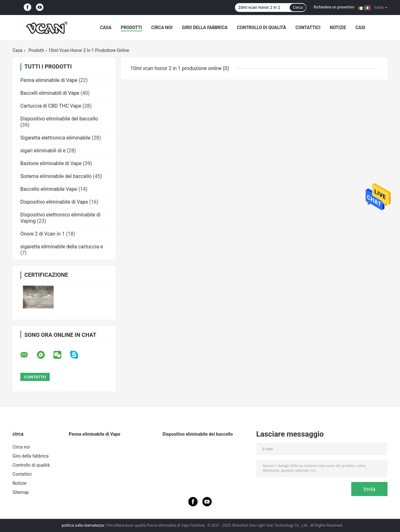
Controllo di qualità (261, 28)
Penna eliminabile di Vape (49, 80)
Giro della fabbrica (205, 28)
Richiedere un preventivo (334, 7)
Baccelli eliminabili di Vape (50, 93)
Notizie (338, 28)
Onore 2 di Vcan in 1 (42, 234)
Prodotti (132, 28)
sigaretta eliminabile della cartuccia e (62, 247)
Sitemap (21, 492)
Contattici (308, 28)
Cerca (298, 8)
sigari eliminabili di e (43, 151)
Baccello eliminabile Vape (49, 189)
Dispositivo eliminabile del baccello (59, 119)
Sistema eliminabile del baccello (56, 176)
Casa (106, 28)
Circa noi (162, 28)
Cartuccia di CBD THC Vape (51, 106)
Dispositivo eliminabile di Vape (54, 202)
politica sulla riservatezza (83, 525)
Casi (360, 28)
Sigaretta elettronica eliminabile (55, 138)
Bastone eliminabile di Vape (51, 163)
